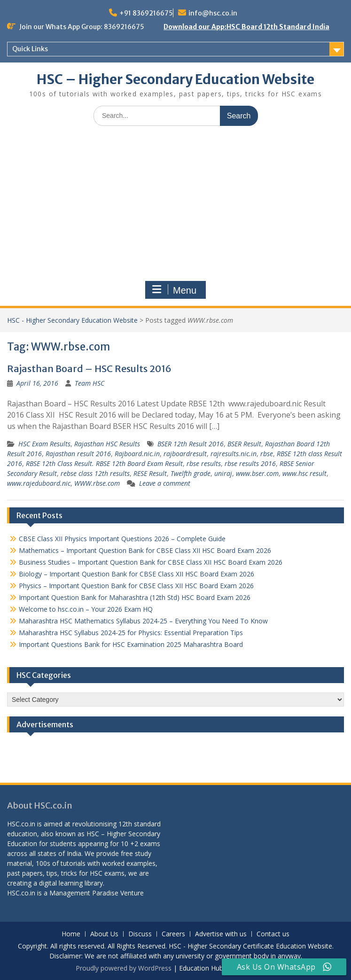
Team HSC (90, 383)
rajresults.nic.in (234, 454)
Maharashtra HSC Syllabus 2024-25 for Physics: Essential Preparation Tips (131, 633)
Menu (174, 290)
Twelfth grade (191, 473)
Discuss (140, 934)
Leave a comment (165, 483)
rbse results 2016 (250, 463)
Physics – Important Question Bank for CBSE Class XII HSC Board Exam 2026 (136, 586)
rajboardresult (185, 454)
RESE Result (150, 473)
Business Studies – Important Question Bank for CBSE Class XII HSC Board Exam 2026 (151, 562)
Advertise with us (221, 934)
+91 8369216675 (146, 13)
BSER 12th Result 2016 (191, 444)
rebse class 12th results (95, 473)
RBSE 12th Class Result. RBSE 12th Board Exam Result (104, 463)
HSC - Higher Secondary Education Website (72, 320)
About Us (104, 934)
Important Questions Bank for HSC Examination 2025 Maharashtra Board (131, 644)
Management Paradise (84, 893)
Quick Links (30, 49)
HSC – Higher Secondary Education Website (175, 79)
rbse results (204, 463)
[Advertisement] (175, 203)
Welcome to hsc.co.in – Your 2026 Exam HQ (86, 609)
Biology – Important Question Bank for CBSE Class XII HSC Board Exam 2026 (136, 574)
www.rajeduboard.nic (39, 483)
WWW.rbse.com (97, 483)
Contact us (273, 934)
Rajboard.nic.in (137, 454)
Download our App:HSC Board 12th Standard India (246, 27)
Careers (173, 934)
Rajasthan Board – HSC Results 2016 (89, 369)
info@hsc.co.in (213, 13)
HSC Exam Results (44, 444)
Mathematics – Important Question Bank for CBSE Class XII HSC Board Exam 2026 (145, 550)
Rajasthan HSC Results (107, 444)
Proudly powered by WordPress (124, 968)
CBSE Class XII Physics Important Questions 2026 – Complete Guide (122, 539)
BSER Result (244, 444)
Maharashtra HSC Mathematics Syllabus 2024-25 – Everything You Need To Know (143, 621)
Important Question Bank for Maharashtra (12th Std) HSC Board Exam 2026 (135, 597)
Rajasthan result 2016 (78, 454)
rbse (267, 454)
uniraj (223, 473)
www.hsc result (304, 473)
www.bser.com (257, 473)
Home (71, 934)
